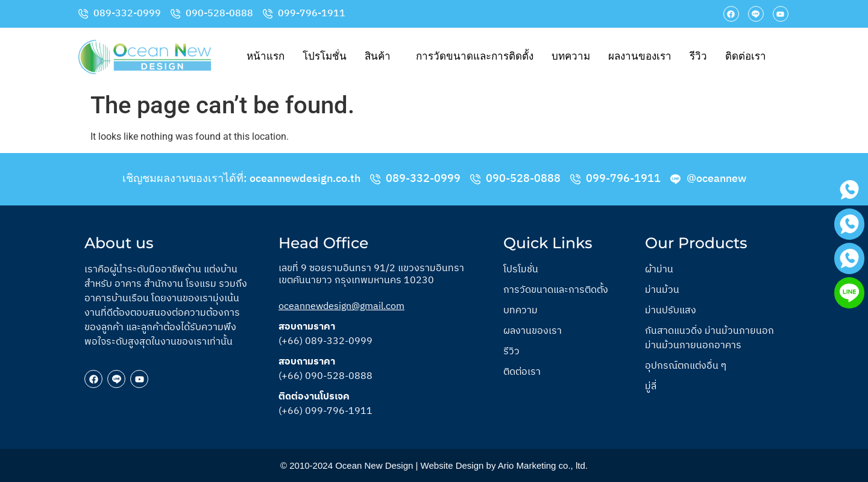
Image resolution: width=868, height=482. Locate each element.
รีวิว (698, 57)
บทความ (571, 57)
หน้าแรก (266, 57)
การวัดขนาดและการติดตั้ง (475, 57)
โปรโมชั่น (325, 57)
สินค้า (378, 57)
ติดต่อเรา (746, 57)
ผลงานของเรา (640, 57)
